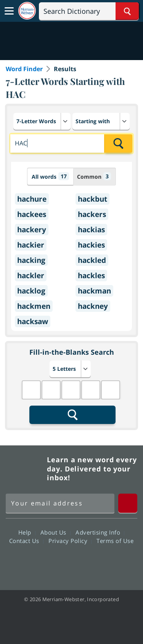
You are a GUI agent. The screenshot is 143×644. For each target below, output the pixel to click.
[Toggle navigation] (9, 11)
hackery (32, 230)
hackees (32, 214)
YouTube (85, 562)
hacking (31, 260)
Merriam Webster (25, 469)
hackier (31, 245)
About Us (55, 532)
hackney (93, 306)
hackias (91, 230)
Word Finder (24, 69)
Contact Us (26, 541)
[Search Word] (127, 11)
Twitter (58, 562)
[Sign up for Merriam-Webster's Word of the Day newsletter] (60, 503)
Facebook (30, 562)
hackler (31, 276)
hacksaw (33, 321)
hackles (91, 276)
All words (50, 176)
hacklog (31, 291)
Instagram (113, 562)
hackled (92, 260)
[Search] (89, 11)
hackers (92, 214)
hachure (32, 199)
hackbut (92, 199)
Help (27, 532)
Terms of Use (115, 541)
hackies (91, 245)
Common (94, 176)
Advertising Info (100, 532)
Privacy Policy (70, 541)
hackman (94, 291)
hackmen (34, 306)
